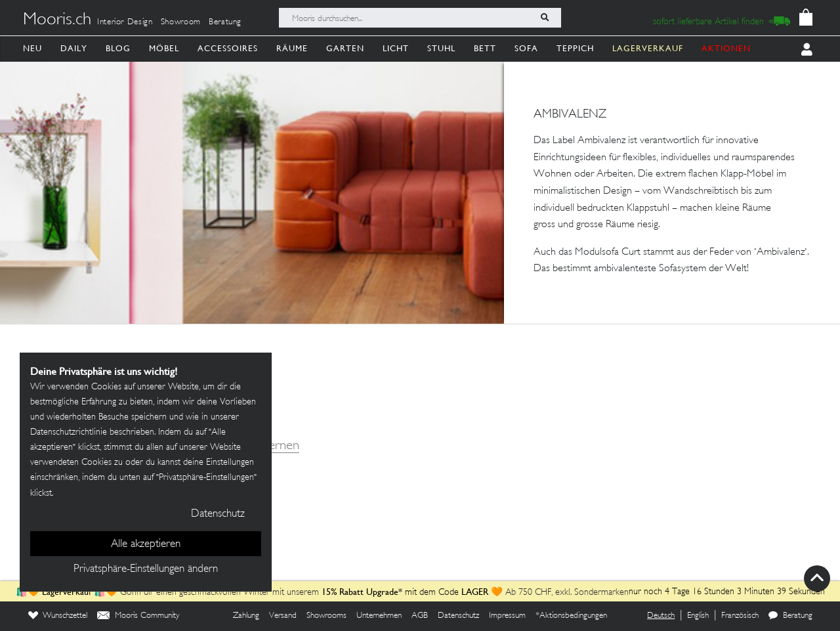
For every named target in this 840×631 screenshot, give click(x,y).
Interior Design (125, 22)
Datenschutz (458, 616)
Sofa (526, 48)
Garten (345, 48)
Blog (118, 48)
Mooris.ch (57, 20)
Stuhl (441, 48)
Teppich (575, 48)
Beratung (225, 22)
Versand (283, 616)
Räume (292, 48)
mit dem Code (391, 593)
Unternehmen (379, 616)
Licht (396, 48)
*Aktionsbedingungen (571, 616)
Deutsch (661, 616)
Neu (32, 48)
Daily (74, 48)
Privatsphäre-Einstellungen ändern (146, 569)
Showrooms (326, 616)
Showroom (181, 22)
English (698, 616)
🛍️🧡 (29, 593)
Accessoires (228, 48)
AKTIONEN (726, 48)
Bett (485, 48)
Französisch (740, 616)
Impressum (507, 616)
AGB (420, 616)
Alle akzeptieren (146, 544)
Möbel (164, 48)
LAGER (475, 592)
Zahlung (246, 616)
